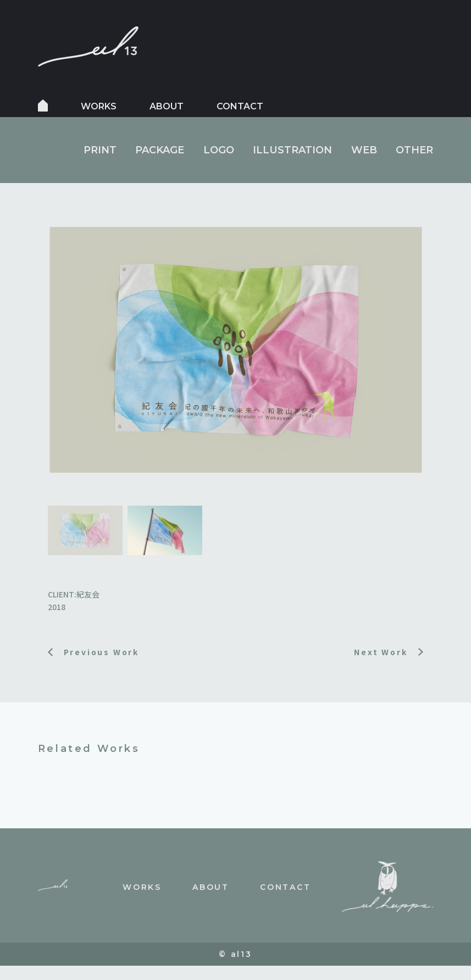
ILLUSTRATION (292, 150)
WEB (364, 150)
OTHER (414, 150)
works (99, 106)
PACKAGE (160, 150)
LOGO (219, 150)
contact (240, 106)
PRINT (100, 150)
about (167, 106)
